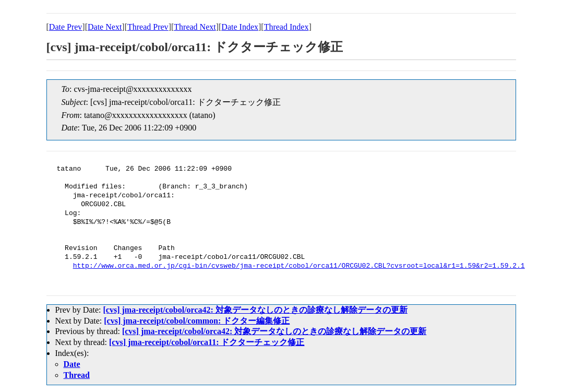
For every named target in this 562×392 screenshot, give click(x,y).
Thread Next (195, 27)
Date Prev (66, 27)
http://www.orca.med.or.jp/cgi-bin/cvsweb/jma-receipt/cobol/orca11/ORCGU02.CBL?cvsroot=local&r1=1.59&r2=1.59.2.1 (299, 266)
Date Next (105, 27)
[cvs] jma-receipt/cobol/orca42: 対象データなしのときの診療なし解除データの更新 (255, 310)
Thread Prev (148, 27)
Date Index (240, 27)
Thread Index (286, 27)
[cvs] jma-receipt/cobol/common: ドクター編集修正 (197, 321)
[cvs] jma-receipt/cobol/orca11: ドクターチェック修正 (207, 342)
